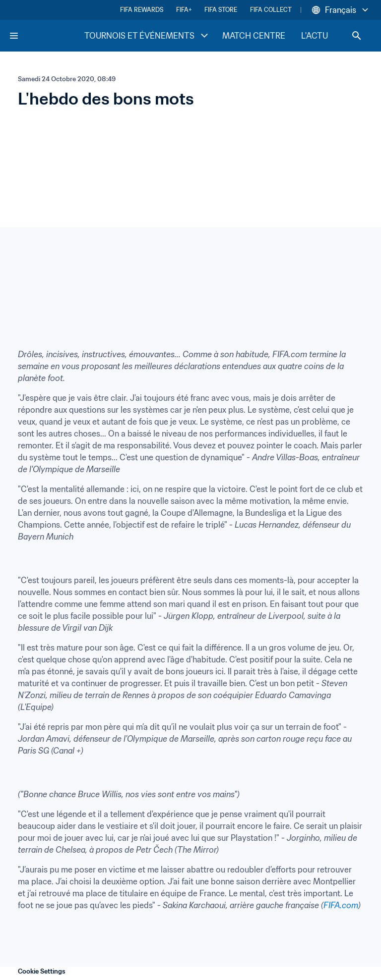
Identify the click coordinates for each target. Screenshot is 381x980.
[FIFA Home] (46, 36)
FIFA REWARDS (142, 10)
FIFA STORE (221, 10)
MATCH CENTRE (254, 36)
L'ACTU (315, 36)
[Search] (357, 36)
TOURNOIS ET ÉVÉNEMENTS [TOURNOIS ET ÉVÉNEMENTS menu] (147, 36)
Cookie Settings (42, 971)
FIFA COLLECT (271, 10)
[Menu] (14, 36)
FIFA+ (184, 10)
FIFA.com (341, 905)
